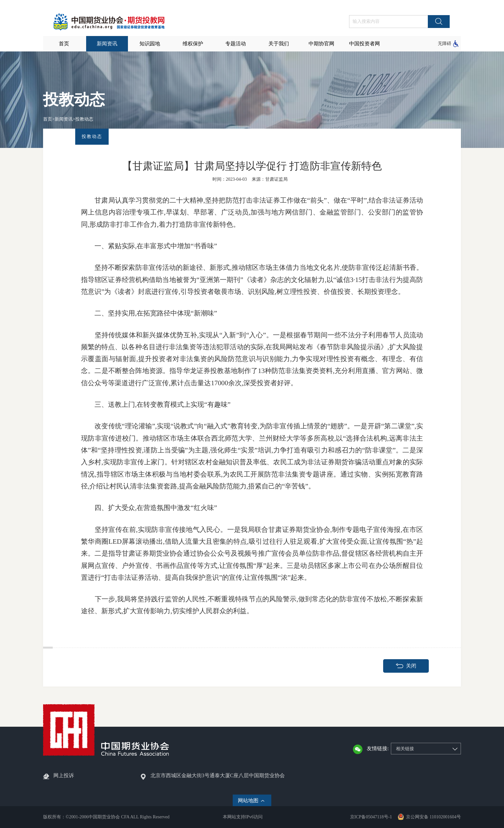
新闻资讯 (64, 119)
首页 (48, 119)
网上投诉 (64, 775)
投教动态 (84, 119)
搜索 (439, 22)
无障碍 (445, 44)
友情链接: (378, 748)
